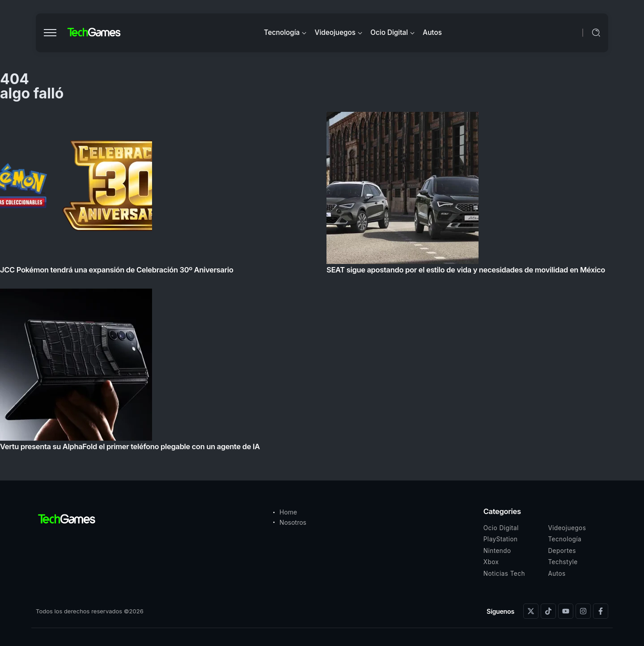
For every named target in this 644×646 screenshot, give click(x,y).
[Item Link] (322, 284)
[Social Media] (531, 611)
